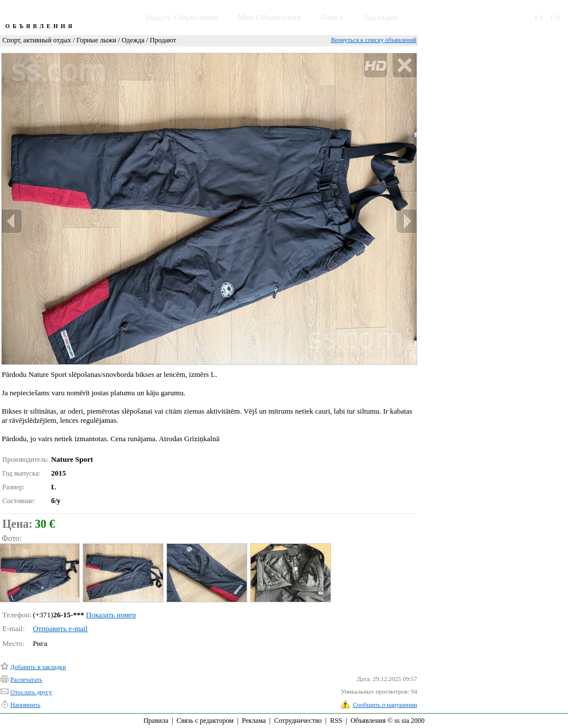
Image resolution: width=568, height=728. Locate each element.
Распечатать (26, 679)
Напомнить (25, 704)
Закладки (381, 17)
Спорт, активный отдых (37, 40)
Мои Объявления (269, 17)
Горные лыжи (96, 40)
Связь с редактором (205, 721)
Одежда (133, 40)
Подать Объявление (182, 17)
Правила (156, 721)
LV (540, 17)
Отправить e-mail (60, 628)
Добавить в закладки (38, 667)
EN (555, 17)
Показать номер (111, 615)
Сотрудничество (298, 721)
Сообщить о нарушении (385, 704)
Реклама (254, 721)
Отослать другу (31, 692)
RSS (336, 721)
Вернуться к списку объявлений (374, 40)
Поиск (332, 17)
